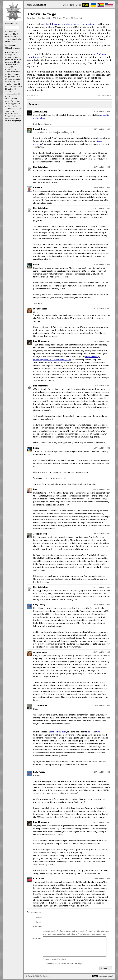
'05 (6, 104)
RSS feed (8, 48)
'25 (13, 57)
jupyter (14, 104)
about (11, 32)
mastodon (9, 34)
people (14, 106)
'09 (15, 89)
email (16, 32)
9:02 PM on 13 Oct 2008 (101, 587)
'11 (13, 87)
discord (8, 37)
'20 (12, 67)
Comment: (37, 938)
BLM (86, 5)
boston (7, 72)
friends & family (11, 99)
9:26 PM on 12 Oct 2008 (101, 489)
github (7, 42)
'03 (9, 106)
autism (10, 89)
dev (6, 96)
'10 (6, 89)
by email (16, 48)
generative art (13, 65)
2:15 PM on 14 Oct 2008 (101, 705)
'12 (19, 84)
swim (7, 111)
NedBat (37, 5)
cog (11, 62)
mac (6, 118)
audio (7, 62)
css (14, 114)
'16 (17, 77)
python (18, 52)
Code (78, 5)
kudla (36, 264)
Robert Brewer (40, 129)
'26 (14, 55)
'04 (19, 104)
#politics (101, 96)
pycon (7, 67)
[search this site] (12, 27)
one (90, 732)
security (8, 84)
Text (72, 5)
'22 (15, 62)
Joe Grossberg (40, 111)
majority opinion (59, 732)
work (13, 77)
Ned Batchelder (41, 167)
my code (8, 57)
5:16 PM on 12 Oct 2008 (101, 448)
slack (16, 37)
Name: (39, 918)
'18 (6, 74)
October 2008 (44, 18)
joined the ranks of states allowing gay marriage (69, 24)
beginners (9, 69)
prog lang (12, 82)
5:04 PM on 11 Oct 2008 (101, 129)
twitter (14, 84)
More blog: (10, 52)
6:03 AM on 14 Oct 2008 (101, 652)
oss (6, 106)
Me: (7, 32)
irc (12, 37)
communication (11, 94)
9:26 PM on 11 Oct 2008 (101, 208)
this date (8, 121)
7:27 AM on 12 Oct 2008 (101, 264)
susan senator (40, 309)
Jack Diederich (40, 534)
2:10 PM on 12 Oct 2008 (101, 386)
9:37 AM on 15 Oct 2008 (101, 822)
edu (18, 62)
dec (17, 114)
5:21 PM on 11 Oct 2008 (101, 167)
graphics (17, 116)
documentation (14, 74)
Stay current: (10, 46)
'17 (6, 77)
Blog (65, 5)
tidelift (15, 39)
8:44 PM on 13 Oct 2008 (101, 534)
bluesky (16, 34)
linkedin (14, 42)
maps (11, 118)
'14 (6, 82)
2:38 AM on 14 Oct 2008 (101, 605)
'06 (12, 101)
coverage (8, 55)
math (16, 60)
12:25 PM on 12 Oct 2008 (101, 309)
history (8, 101)
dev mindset (15, 72)
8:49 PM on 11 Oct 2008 (101, 188)
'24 (12, 60)
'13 (18, 82)
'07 (9, 96)
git (9, 77)
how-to (17, 101)
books (12, 111)
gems (10, 79)
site (19, 39)
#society (109, 96)
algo (19, 87)
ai (16, 87)
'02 (20, 109)
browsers (8, 114)
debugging (9, 116)
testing (18, 57)
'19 (15, 69)
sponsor (8, 39)
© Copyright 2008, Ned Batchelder (38, 976)
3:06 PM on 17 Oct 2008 (101, 878)
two (98, 732)
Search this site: (11, 24)
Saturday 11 (32, 18)
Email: (39, 922)
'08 (19, 94)
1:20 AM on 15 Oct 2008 (101, 772)
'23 (20, 60)
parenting (17, 79)
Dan (35, 489)
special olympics (11, 109)
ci (20, 77)
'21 (6, 65)
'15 (6, 79)
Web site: (37, 927)
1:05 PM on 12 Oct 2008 (101, 341)
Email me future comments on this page (63, 964)
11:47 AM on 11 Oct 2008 (101, 111)
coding (7, 92)
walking (8, 87)
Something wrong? (106, 976)
